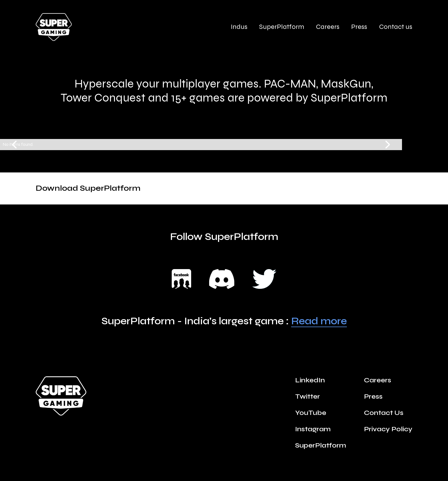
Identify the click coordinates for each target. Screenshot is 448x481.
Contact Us (384, 413)
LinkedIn (310, 380)
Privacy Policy (388, 429)
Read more (319, 321)
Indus (239, 27)
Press (359, 27)
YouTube (311, 413)
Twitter (308, 397)
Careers (328, 27)
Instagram (313, 429)
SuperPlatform (282, 27)
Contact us (396, 27)
